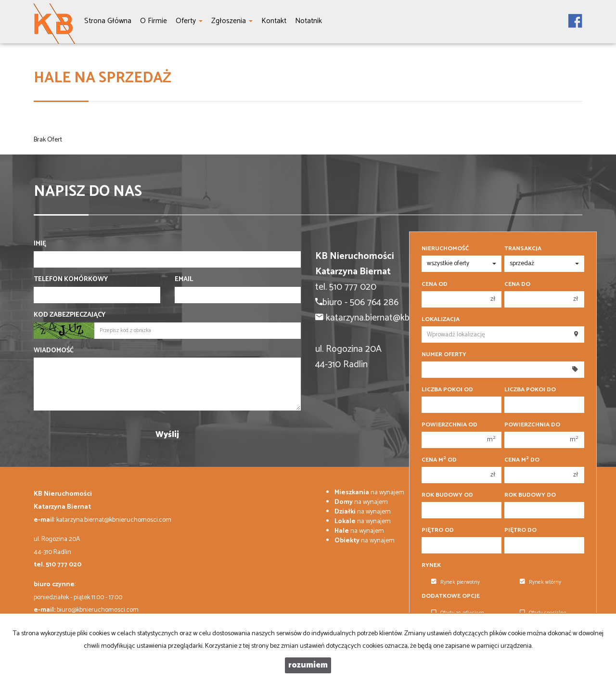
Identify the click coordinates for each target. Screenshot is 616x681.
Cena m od (439, 460)
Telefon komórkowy (71, 280)
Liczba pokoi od (447, 390)
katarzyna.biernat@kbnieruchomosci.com (114, 520)
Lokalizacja (441, 320)
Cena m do (522, 460)
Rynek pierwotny (456, 582)
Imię (40, 244)
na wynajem (369, 493)
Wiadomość (54, 351)
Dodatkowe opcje (451, 596)
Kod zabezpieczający (70, 315)
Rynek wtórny (540, 582)
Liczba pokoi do (530, 390)
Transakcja (523, 249)
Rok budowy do (530, 495)
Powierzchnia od (449, 425)
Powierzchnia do (532, 425)
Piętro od (438, 530)
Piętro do (520, 530)
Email (184, 280)
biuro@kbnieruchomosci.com (98, 610)
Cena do (517, 284)
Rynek (431, 565)
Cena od (435, 284)
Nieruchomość (445, 249)
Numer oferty (444, 355)
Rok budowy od (447, 495)
